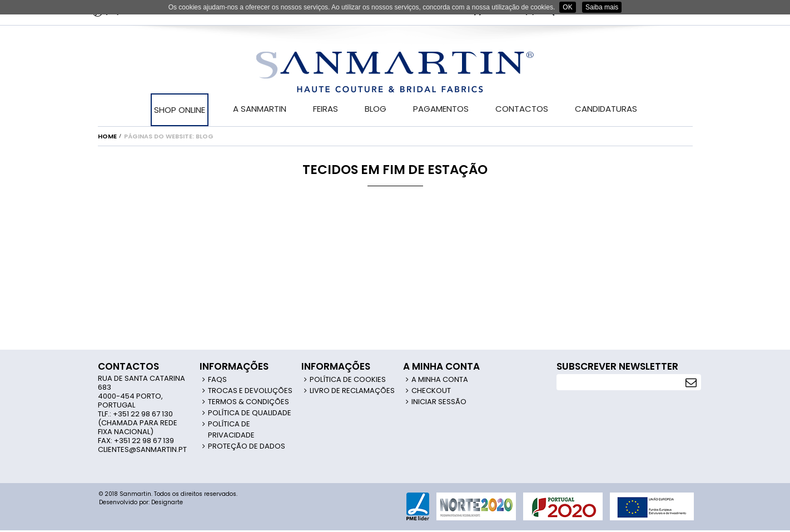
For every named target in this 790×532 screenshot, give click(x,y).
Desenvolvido (118, 502)
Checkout (431, 391)
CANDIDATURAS (606, 109)
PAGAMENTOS (441, 109)
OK (567, 7)
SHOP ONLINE (180, 110)
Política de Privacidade (231, 429)
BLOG (376, 109)
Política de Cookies (348, 379)
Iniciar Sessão (439, 402)
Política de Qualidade (250, 413)
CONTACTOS (522, 109)
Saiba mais (602, 7)
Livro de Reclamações (352, 391)
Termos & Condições (249, 402)
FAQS (217, 379)
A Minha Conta (440, 379)
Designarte (167, 502)
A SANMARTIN (260, 109)
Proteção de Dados (247, 446)
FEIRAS (326, 109)
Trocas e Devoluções (250, 391)
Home (107, 136)
